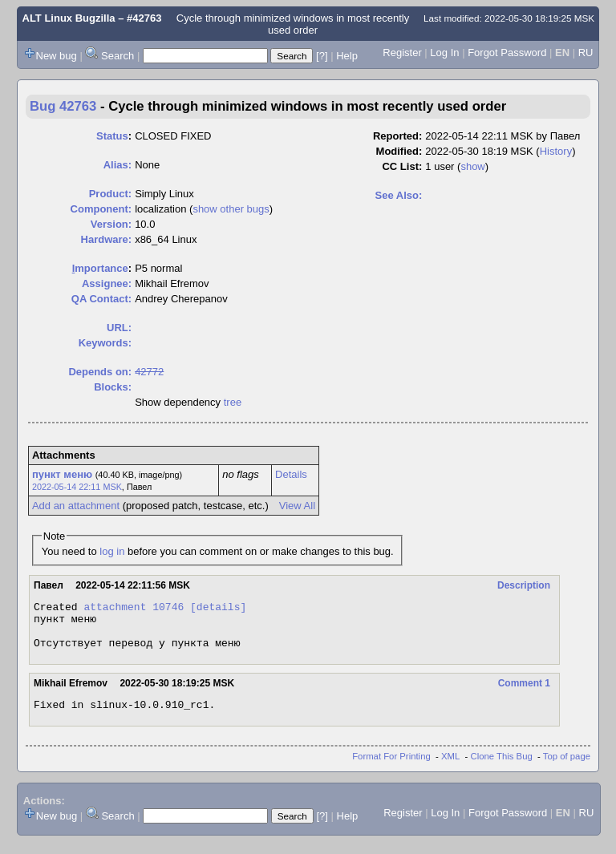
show (472, 166)
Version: (111, 224)
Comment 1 (524, 693)
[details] (218, 609)
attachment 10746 (134, 609)
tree (233, 402)
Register (402, 53)
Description (524, 585)
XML (450, 768)
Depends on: (100, 372)
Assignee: (107, 283)
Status (112, 136)
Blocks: (113, 387)
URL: (119, 328)
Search (118, 56)
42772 (149, 372)
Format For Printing (391, 768)
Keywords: (105, 343)
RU (586, 53)
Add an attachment (76, 506)
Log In (444, 53)
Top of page (567, 768)
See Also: (399, 195)
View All (297, 506)
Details (291, 474)
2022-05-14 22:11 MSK (77, 487)
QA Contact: (101, 299)
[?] (322, 56)
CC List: (402, 166)
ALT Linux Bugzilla (69, 18)
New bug (57, 56)
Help (347, 56)
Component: (101, 209)
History (556, 151)
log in (112, 551)
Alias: (118, 165)
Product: (110, 194)
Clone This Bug (502, 768)
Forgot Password (507, 53)
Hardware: (107, 239)
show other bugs (231, 209)
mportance (100, 268)
